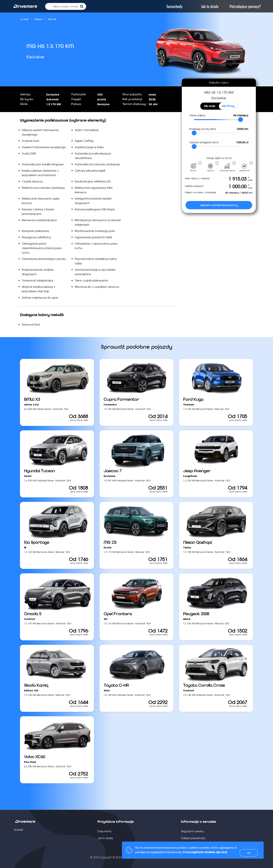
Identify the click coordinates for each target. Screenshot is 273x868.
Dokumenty (105, 831)
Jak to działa (105, 838)
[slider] (241, 120)
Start (24, 19)
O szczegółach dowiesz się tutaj (205, 852)
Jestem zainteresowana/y (219, 205)
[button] (82, 6)
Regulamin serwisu (193, 831)
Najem (39, 19)
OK (249, 853)
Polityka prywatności (193, 838)
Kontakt (19, 830)
